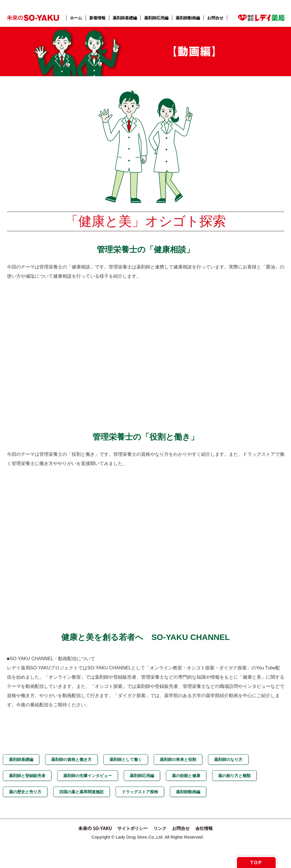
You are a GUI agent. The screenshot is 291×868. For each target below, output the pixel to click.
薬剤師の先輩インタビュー (88, 776)
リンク (160, 828)
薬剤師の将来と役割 (178, 759)
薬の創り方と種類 (234, 776)
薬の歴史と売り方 (25, 792)
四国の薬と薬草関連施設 (81, 792)
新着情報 (97, 18)
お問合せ (215, 18)
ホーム (76, 18)
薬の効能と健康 (186, 776)
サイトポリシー (132, 828)
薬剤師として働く (126, 759)
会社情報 (204, 828)
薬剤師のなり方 (228, 759)
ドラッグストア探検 (140, 792)
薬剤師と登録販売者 (27, 776)
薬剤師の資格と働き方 (71, 759)
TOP (256, 863)
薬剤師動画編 (188, 18)
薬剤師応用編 (156, 18)
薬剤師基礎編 (125, 18)
